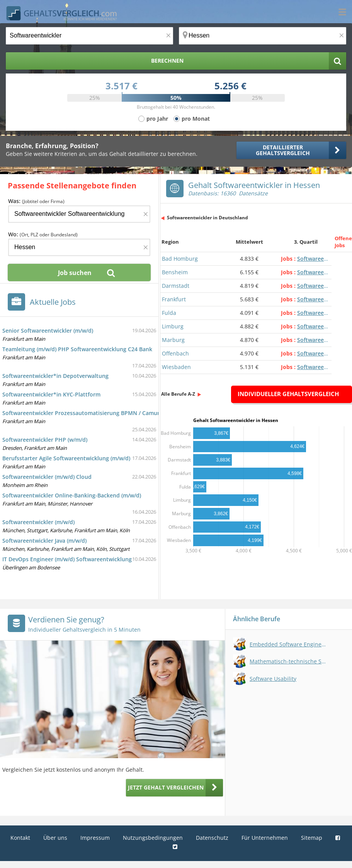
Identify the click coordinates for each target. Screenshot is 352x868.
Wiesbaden (176, 367)
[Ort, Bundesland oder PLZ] (263, 36)
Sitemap (312, 838)
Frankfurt (174, 299)
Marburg (173, 340)
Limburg (173, 326)
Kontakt (20, 838)
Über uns (55, 838)
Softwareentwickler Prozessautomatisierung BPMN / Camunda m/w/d (94, 413)
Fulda (169, 313)
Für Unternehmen (265, 838)
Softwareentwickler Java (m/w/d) (44, 541)
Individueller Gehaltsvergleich (288, 394)
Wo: (43, 234)
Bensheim (175, 272)
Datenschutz (212, 838)
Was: (36, 201)
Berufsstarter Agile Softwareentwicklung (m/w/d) (66, 458)
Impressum (95, 838)
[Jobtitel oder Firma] (79, 214)
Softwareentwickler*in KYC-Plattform (51, 394)
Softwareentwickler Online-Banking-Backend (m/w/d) (72, 495)
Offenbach (175, 353)
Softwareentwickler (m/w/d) (38, 522)
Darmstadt (176, 286)
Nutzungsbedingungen (153, 838)
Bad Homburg (180, 259)
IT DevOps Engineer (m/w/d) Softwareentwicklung (67, 559)
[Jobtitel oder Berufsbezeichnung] (89, 36)
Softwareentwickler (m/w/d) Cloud (47, 477)
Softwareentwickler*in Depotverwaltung (55, 376)
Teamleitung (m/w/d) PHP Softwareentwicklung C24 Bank (77, 349)
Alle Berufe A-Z (178, 394)
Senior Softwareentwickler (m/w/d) (48, 331)
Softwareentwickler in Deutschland (207, 218)
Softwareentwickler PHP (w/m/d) (45, 440)
